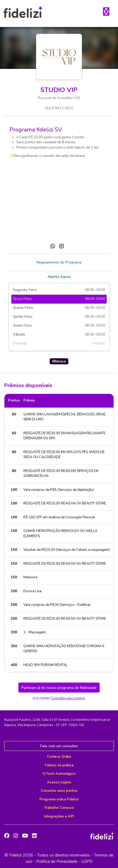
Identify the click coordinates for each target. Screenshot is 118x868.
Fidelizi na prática (59, 765)
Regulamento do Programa (59, 262)
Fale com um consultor (59, 746)
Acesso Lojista (59, 782)
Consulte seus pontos (68, 698)
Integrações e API (59, 816)
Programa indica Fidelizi (59, 799)
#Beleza (59, 361)
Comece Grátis (59, 757)
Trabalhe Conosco (59, 808)
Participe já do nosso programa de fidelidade (59, 688)
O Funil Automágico (59, 774)
